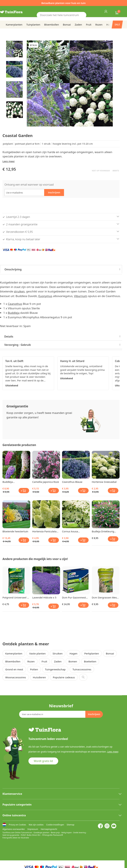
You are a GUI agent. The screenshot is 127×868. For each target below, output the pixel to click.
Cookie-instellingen (55, 825)
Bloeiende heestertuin (15, 531)
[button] (15, 49)
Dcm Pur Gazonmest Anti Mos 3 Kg (74, 597)
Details (9, 336)
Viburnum (81, 296)
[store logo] (16, 12)
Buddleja (14, 313)
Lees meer (9, 161)
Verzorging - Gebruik (18, 345)
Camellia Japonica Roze (46, 482)
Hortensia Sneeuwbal (104, 482)
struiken (19, 291)
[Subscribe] (94, 714)
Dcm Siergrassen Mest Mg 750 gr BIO (105, 597)
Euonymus (45, 296)
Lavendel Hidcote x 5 (44, 597)
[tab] (61, 269)
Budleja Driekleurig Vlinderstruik (103, 531)
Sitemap (70, 825)
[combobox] (62, 15)
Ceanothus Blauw (72, 482)
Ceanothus (15, 304)
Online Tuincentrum (24, 832)
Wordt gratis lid (43, 761)
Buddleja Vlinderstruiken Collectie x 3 (11, 482)
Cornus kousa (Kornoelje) (70, 531)
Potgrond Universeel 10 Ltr (16, 597)
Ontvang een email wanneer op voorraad (29, 185)
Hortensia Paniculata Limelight (44, 531)
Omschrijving (13, 269)
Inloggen (106, 11)
